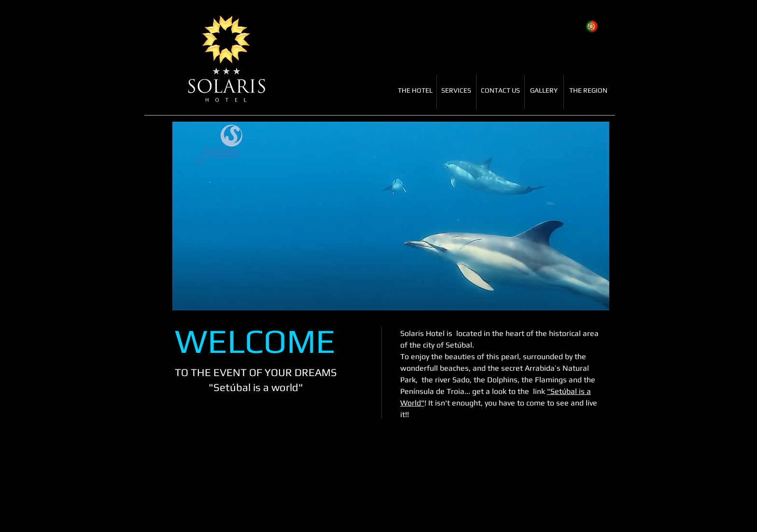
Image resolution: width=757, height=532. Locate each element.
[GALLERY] (544, 91)
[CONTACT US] (500, 91)
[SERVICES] (456, 91)
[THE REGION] (588, 91)
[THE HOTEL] (415, 91)
